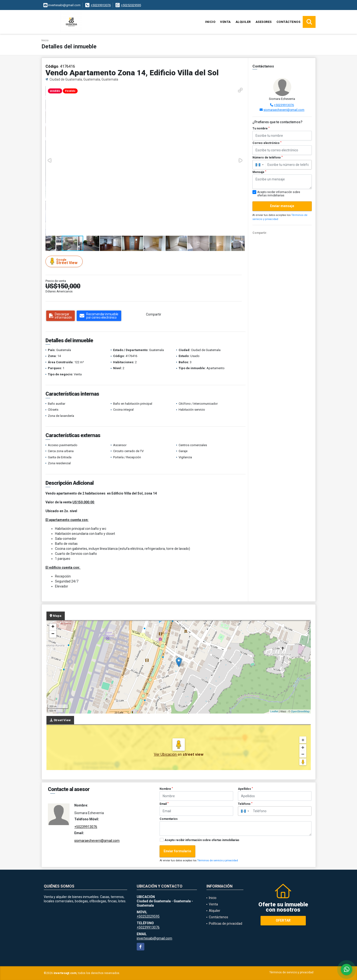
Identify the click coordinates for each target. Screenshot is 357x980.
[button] (240, 90)
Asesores (264, 22)
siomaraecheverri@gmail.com (284, 110)
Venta (225, 22)
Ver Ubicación (166, 754)
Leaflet (274, 711)
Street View (65, 261)
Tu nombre (261, 128)
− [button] (53, 634)
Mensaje (259, 172)
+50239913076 (101, 5)
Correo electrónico (267, 143)
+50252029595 (131, 5)
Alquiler (243, 22)
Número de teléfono (268, 158)
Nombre (166, 789)
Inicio (210, 22)
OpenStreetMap (300, 711)
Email (164, 804)
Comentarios (169, 819)
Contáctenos (289, 22)
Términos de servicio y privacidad (218, 860)
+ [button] (53, 627)
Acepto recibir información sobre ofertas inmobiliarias (202, 840)
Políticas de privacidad (226, 924)
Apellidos (245, 789)
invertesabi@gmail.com (154, 938)
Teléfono (245, 804)
